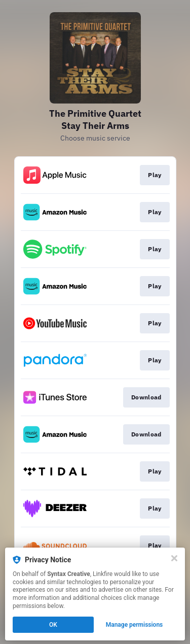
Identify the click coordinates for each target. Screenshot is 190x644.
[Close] (174, 558)
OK (53, 625)
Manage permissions (135, 625)
